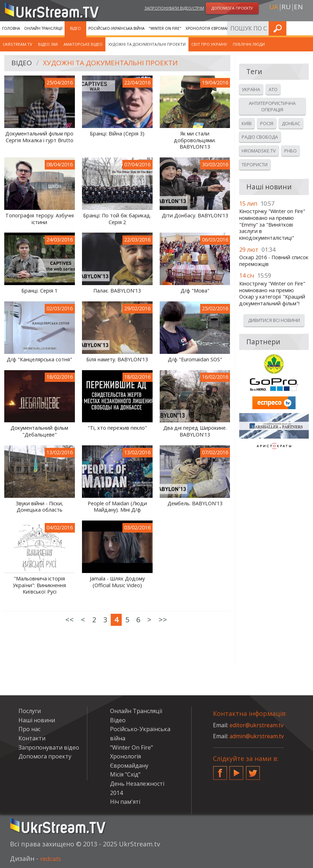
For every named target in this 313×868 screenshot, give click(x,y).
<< (70, 620)
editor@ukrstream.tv (257, 725)
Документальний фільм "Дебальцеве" (39, 431)
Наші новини (37, 720)
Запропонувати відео (49, 747)
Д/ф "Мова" (195, 291)
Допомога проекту (45, 756)
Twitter (253, 770)
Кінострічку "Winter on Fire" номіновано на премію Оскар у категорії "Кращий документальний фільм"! (272, 294)
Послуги (252, 28)
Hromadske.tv (259, 151)
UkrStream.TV (18, 44)
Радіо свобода (260, 137)
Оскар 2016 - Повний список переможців (274, 261)
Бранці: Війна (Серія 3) (117, 134)
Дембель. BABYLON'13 (195, 503)
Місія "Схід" (125, 774)
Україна (251, 89)
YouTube (236, 770)
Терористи (255, 165)
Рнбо (290, 151)
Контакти (32, 738)
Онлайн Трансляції (43, 28)
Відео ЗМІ (48, 44)
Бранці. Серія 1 (39, 291)
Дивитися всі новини (274, 320)
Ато (273, 89)
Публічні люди (249, 44)
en (298, 7)
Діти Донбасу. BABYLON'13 (195, 216)
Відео (75, 28)
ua (274, 7)
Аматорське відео (83, 44)
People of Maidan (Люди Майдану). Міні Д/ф (117, 507)
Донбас (291, 123)
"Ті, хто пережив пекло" (117, 428)
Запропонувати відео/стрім (174, 8)
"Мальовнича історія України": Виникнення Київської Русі (39, 585)
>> (163, 620)
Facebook (220, 770)
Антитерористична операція (272, 106)
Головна (11, 28)
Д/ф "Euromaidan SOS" (195, 360)
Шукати (306, 28)
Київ (247, 123)
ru (286, 7)
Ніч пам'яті (125, 802)
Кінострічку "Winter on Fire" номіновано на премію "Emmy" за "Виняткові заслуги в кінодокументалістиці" (272, 225)
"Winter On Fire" (165, 28)
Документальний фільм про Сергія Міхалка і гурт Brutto (39, 137)
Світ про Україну (209, 44)
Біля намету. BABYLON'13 (117, 360)
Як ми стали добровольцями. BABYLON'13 (195, 140)
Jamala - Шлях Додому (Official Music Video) (117, 582)
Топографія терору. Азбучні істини (40, 219)
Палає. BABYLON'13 (117, 291)
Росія (267, 123)
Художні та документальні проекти (147, 44)
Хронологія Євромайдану (212, 28)
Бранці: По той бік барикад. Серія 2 (117, 219)
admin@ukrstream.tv (257, 736)
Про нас (29, 729)
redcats (52, 858)
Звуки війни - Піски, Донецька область (39, 507)
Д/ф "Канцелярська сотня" (39, 360)
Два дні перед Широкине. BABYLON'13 (195, 431)
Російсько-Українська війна (116, 28)
